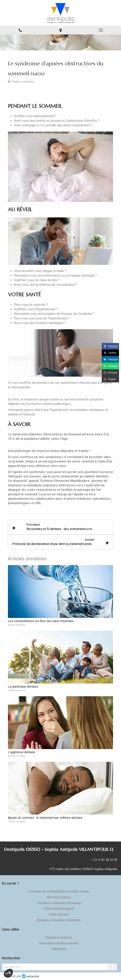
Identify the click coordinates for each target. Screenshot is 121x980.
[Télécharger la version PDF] (29, 94)
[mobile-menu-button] (101, 30)
